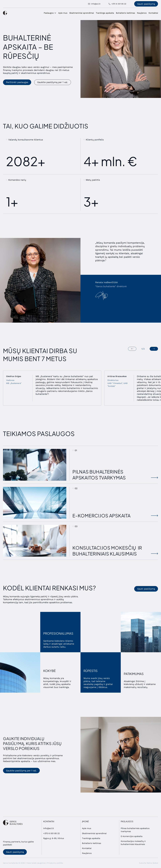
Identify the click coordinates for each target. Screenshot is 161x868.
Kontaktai (153, 13)
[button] (50, 13)
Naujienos (142, 13)
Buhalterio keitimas (125, 13)
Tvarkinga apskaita (105, 13)
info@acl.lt (49, 828)
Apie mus (63, 13)
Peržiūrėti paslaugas (17, 82)
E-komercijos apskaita (132, 836)
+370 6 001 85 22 (51, 833)
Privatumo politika (55, 863)
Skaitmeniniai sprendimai (82, 13)
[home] (5, 13)
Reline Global (152, 863)
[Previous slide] (132, 349)
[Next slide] (154, 349)
